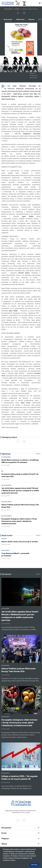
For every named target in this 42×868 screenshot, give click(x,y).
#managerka (34, 75)
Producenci (7, 457)
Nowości (31, 19)
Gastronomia (8, 19)
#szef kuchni (34, 78)
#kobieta (32, 73)
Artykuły (17, 9)
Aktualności (7, 485)
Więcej (38, 454)
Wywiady (4, 539)
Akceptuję (34, 865)
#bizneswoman (34, 71)
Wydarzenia (20, 19)
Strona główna (8, 9)
